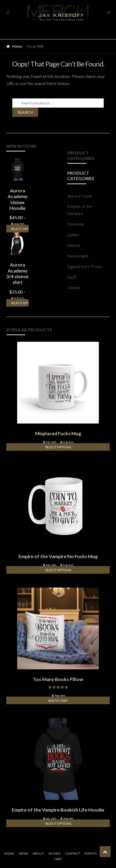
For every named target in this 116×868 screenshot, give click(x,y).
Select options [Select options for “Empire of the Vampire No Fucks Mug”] (58, 570)
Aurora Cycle (80, 196)
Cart (58, 859)
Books (54, 853)
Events (91, 853)
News (23, 853)
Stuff (72, 277)
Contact (72, 853)
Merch (74, 245)
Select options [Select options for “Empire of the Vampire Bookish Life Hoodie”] (58, 823)
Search (25, 112)
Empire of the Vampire (80, 210)
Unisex (74, 287)
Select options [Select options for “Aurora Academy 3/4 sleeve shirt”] (20, 303)
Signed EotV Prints (85, 266)
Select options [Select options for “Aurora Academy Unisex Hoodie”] (20, 229)
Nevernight (78, 256)
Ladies (73, 235)
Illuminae (76, 224)
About (38, 853)
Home (17, 46)
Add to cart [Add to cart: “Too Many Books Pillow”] (58, 701)
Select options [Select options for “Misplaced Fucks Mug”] (58, 447)
